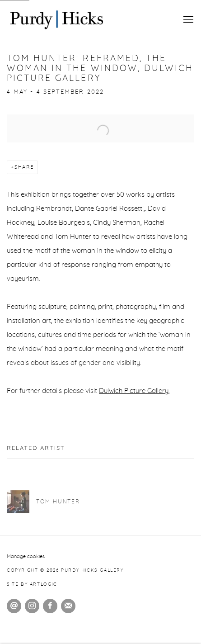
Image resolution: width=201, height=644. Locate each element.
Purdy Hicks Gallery (56, 20)
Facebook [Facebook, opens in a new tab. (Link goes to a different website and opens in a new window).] (50, 606)
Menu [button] (187, 20)
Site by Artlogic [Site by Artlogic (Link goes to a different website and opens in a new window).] (32, 584)
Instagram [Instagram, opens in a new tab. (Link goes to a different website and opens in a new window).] (32, 606)
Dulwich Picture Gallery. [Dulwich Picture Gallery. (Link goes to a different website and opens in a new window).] (134, 391)
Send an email (14, 606)
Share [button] (24, 167)
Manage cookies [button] (26, 556)
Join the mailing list (68, 606)
